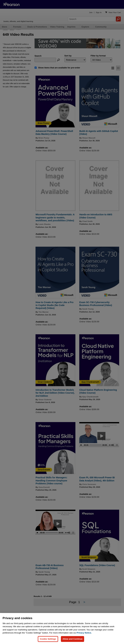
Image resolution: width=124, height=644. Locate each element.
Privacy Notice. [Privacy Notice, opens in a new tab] (84, 633)
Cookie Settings (48, 639)
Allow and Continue (72, 639)
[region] (62, 628)
